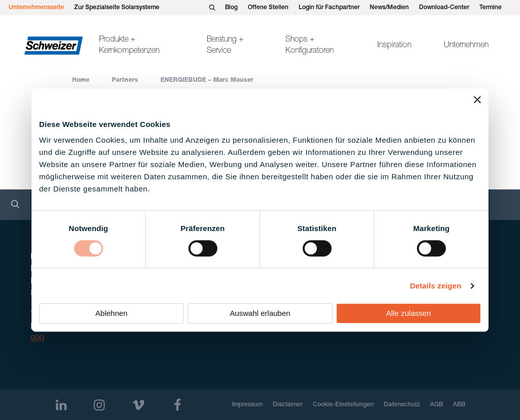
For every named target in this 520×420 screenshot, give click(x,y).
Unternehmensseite (36, 8)
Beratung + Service (225, 46)
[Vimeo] (138, 405)
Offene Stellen (268, 8)
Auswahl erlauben (260, 313)
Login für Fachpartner (329, 8)
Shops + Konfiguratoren (310, 46)
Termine (491, 8)
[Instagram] (99, 405)
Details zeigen (435, 286)
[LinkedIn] (61, 405)
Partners (125, 80)
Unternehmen (466, 46)
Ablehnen (111, 313)
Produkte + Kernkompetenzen (129, 46)
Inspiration (394, 46)
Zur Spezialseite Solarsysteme (117, 8)
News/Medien (389, 8)
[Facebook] (177, 405)
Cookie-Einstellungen (343, 405)
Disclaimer (288, 405)
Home (81, 80)
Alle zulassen (408, 313)
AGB (436, 405)
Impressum (247, 405)
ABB (459, 405)
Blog (231, 8)
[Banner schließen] (477, 100)
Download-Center (444, 8)
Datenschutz (402, 405)
